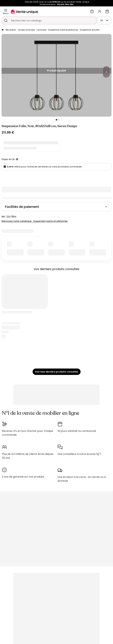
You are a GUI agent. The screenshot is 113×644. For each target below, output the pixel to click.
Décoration (11, 30)
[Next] (106, 72)
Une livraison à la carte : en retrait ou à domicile (82, 479)
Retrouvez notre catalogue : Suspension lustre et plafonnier (35, 221)
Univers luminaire (26, 30)
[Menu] (6, 10)
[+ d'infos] (17, 159)
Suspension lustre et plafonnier (63, 30)
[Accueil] (3, 30)
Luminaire (41, 30)
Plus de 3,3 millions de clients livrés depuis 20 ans (28, 456)
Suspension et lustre (90, 30)
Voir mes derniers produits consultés (57, 372)
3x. (14, 159)
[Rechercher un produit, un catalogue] (6, 20)
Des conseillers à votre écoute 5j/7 (79, 454)
